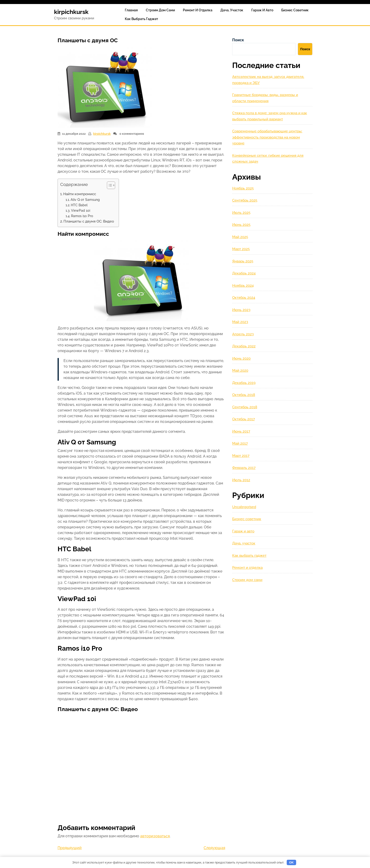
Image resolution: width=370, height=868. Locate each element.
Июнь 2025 (241, 225)
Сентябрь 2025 (245, 200)
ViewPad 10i (81, 210)
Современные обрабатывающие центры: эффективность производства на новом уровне (267, 137)
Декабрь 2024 (244, 273)
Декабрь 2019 (244, 383)
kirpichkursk (71, 12)
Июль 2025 (241, 213)
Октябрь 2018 (244, 395)
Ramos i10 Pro (82, 216)
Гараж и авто (262, 10)
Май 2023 (240, 322)
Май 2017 (240, 443)
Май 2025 (240, 237)
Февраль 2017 (244, 468)
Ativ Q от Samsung (85, 200)
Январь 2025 (243, 261)
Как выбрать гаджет (141, 19)
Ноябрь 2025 (243, 188)
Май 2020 (240, 371)
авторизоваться (155, 836)
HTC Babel (79, 205)
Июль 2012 (241, 480)
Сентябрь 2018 (245, 407)
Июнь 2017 (241, 431)
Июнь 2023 (241, 310)
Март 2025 (241, 249)
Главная (131, 10)
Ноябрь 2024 (243, 286)
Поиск (238, 40)
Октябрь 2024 (244, 298)
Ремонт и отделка (198, 10)
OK (291, 862)
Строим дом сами (160, 10)
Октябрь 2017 (244, 419)
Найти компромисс (80, 194)
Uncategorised (244, 507)
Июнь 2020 (241, 358)
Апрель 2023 (243, 334)
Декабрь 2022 (244, 346)
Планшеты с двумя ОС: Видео (89, 221)
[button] (109, 186)
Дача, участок (232, 10)
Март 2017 (241, 456)
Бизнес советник (295, 10)
